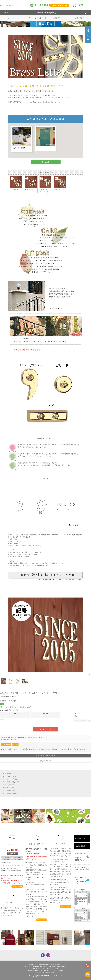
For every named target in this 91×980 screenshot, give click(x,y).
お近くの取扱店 (80, 846)
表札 (4, 773)
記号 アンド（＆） (60, 183)
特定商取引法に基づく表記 (46, 973)
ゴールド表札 (10, 788)
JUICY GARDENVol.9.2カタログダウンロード (81, 881)
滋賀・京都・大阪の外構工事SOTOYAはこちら (81, 857)
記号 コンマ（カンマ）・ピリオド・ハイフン (45, 185)
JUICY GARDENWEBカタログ (80, 869)
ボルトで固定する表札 (13, 782)
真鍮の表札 (10, 773)
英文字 (16, 183)
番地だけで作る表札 (12, 794)
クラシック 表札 (11, 776)
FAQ (1, 6)
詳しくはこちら (17, 886)
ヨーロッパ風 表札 (12, 779)
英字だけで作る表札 (12, 791)
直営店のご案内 (80, 839)
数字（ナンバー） (31, 183)
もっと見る (46, 162)
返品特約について (46, 761)
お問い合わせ (9, 6)
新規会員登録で (59, 5)
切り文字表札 (10, 785)
